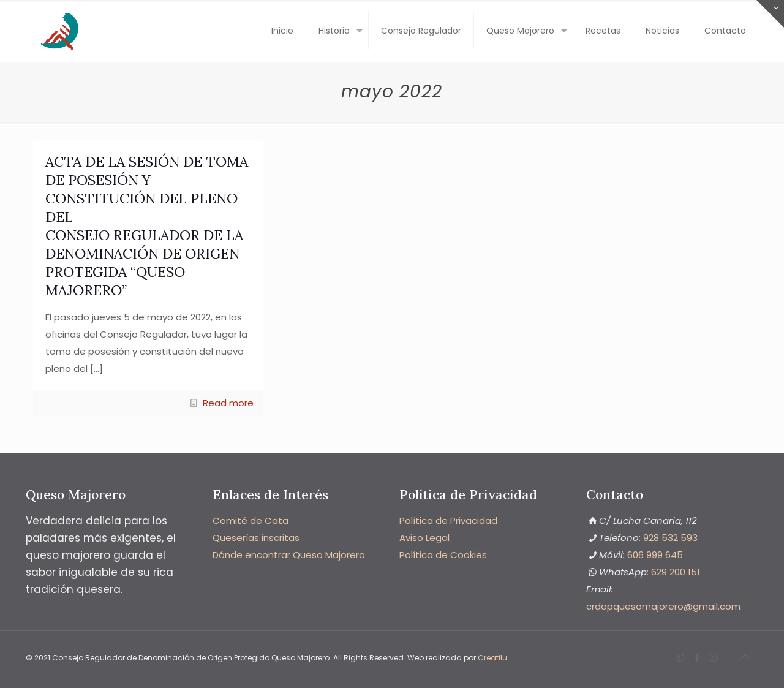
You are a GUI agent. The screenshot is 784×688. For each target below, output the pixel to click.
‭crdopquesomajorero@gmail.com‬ (663, 606)
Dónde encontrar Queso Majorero (289, 555)
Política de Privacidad (448, 520)
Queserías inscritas (256, 538)
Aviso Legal (424, 538)
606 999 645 (655, 555)
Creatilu (492, 658)
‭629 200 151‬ (676, 572)
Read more (228, 403)
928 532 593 (670, 538)
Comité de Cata (251, 520)
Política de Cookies (443, 555)
